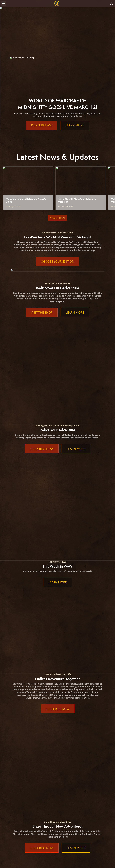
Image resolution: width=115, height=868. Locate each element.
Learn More (75, 125)
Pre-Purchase (42, 125)
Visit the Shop (42, 312)
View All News (58, 218)
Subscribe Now (42, 358)
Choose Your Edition (57, 261)
